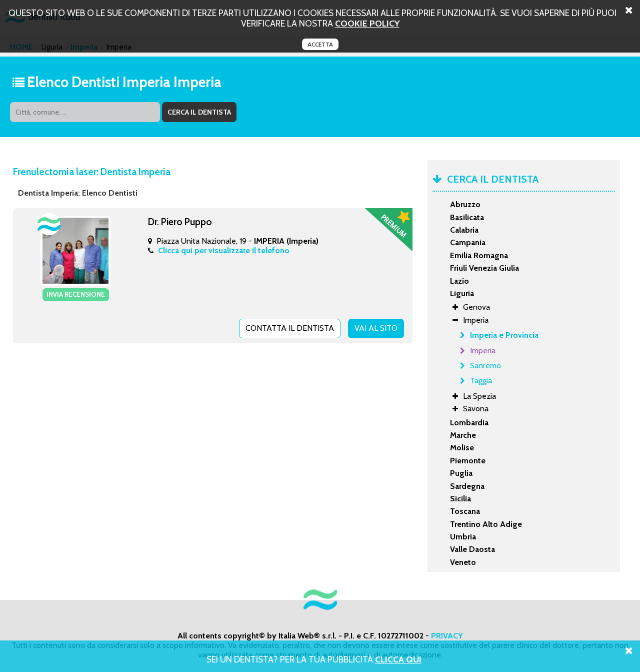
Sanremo (485, 366)
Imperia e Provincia (504, 335)
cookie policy (367, 23)
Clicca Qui (398, 659)
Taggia (481, 381)
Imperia (483, 351)
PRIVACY (447, 636)
